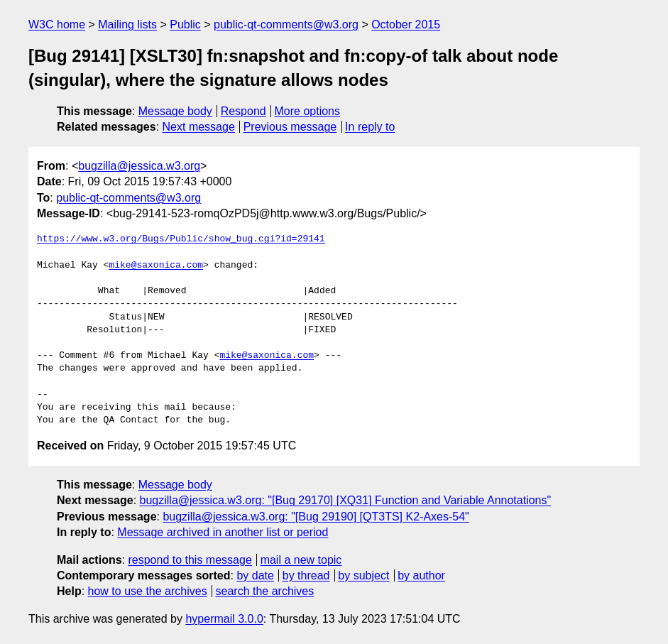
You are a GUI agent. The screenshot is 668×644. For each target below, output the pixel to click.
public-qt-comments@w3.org (286, 24)
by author (421, 575)
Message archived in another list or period (223, 532)
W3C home (57, 24)
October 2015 (406, 24)
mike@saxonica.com (156, 266)
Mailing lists (127, 24)
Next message (199, 127)
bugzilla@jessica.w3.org (139, 166)
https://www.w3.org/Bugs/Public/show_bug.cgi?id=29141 (181, 239)
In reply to (370, 127)
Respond (243, 111)
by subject (363, 575)
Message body (175, 111)
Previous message (290, 127)
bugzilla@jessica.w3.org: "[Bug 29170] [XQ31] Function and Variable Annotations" (346, 500)
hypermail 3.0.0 (224, 619)
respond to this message (190, 560)
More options (308, 111)
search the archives (265, 591)
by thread (306, 575)
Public (185, 24)
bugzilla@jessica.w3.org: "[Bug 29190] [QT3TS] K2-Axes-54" (316, 517)
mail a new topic (301, 560)
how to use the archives (148, 591)
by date (255, 575)
